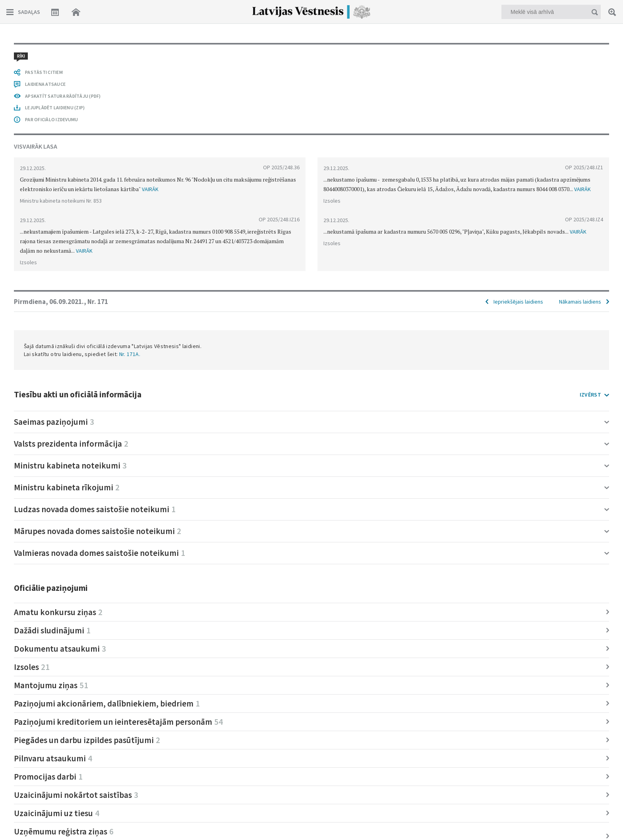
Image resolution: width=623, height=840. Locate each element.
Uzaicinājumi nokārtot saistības (76, 795)
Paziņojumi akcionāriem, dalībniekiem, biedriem (107, 704)
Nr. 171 (98, 302)
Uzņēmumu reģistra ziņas (64, 831)
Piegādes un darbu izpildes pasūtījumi (87, 740)
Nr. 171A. (130, 354)
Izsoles (32, 667)
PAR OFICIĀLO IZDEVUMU (51, 119)
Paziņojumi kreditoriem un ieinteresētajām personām (118, 722)
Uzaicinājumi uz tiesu (57, 813)
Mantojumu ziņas (51, 685)
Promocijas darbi (48, 777)
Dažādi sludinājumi (52, 630)
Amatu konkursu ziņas (58, 612)
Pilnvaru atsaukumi (53, 758)
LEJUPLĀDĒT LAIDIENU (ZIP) (55, 107)
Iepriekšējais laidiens (518, 302)
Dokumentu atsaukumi (60, 649)
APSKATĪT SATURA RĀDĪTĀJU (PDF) (63, 96)
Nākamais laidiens (580, 302)
